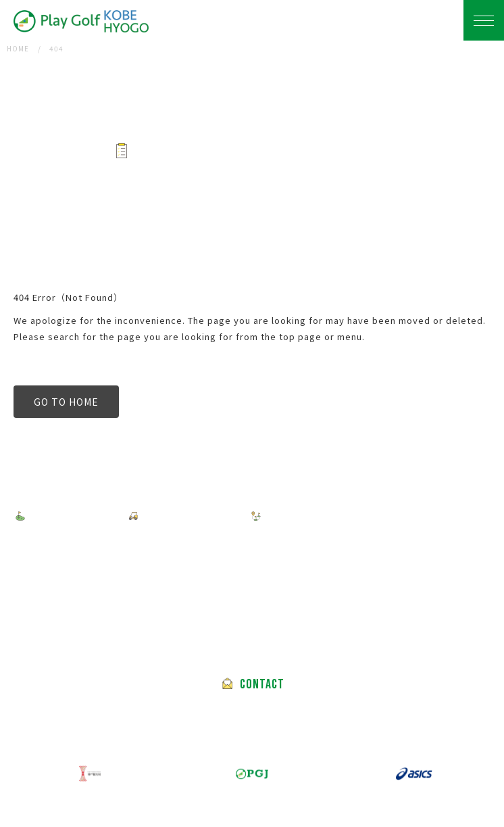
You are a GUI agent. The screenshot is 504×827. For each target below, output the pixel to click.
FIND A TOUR (67, 516)
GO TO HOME (66, 402)
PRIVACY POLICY (71, 547)
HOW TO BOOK (184, 516)
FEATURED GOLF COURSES (336, 516)
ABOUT (258, 547)
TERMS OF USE (175, 547)
